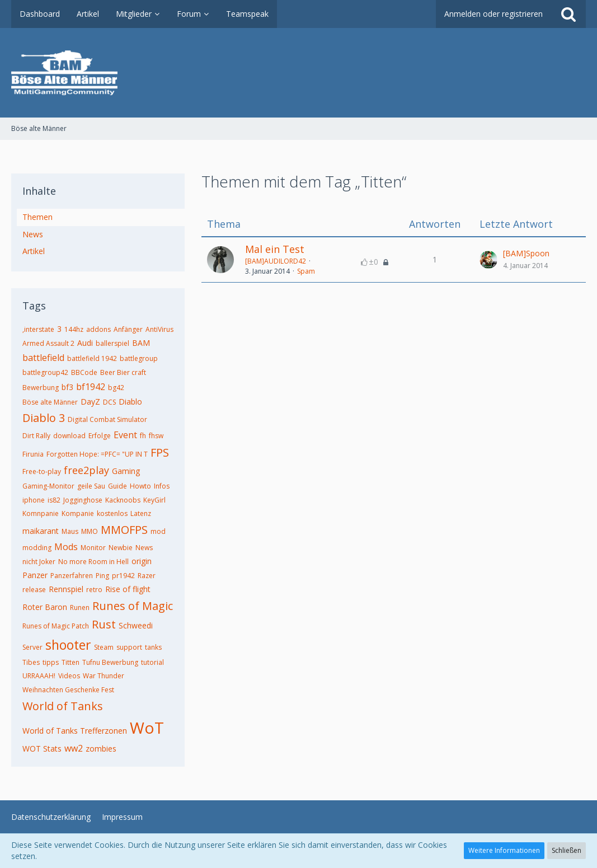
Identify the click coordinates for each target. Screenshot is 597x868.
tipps (51, 662)
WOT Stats (42, 749)
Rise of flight (128, 589)
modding (37, 548)
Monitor (93, 548)
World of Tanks (63, 706)
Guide (117, 486)
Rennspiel (66, 589)
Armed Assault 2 (48, 343)
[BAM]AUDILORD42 (276, 261)
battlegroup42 (45, 372)
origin (142, 561)
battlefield (43, 358)
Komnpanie (41, 513)
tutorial (152, 662)
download (69, 436)
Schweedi (136, 625)
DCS (109, 402)
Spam (306, 271)
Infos (162, 486)
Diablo (130, 402)
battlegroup (139, 358)
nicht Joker (39, 562)
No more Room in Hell (93, 562)
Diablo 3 (44, 418)
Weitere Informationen (504, 850)
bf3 (67, 387)
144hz (74, 329)
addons (98, 329)
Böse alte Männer (50, 402)
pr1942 (123, 576)
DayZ (90, 402)
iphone (34, 500)
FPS (160, 452)
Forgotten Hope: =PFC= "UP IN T (97, 454)
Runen (80, 607)
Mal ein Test (275, 249)
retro (94, 590)
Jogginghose (83, 500)
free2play (86, 470)
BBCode (84, 372)
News (33, 234)
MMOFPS (124, 530)
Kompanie (78, 513)
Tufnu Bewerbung (110, 662)
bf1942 (91, 387)
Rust (104, 624)
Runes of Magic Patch (56, 626)
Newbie (121, 548)
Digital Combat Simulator (107, 419)
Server (32, 647)
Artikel (34, 251)
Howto (140, 486)
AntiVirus (159, 329)
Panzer (35, 575)
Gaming (126, 471)
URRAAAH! (39, 676)
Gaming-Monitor (48, 486)
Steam (104, 647)
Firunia (33, 454)
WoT (147, 728)
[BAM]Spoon (526, 253)
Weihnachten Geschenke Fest (68, 690)
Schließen (567, 850)
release (34, 590)
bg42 (116, 388)
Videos (69, 676)
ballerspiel (112, 343)
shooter (68, 645)
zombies (101, 749)
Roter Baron (45, 607)
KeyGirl (154, 500)
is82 (54, 500)
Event (125, 435)
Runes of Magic (133, 606)
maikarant (41, 531)
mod (158, 531)
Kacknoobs (123, 500)
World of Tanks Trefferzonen (75, 731)
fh (143, 436)
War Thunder (104, 676)
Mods (66, 547)
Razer (147, 576)
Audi (85, 343)
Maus (70, 531)
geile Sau (91, 486)
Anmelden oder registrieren (493, 14)
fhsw (156, 436)
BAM (141, 343)
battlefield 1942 (92, 358)
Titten (70, 662)
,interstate (38, 329)
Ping (102, 576)
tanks (153, 647)
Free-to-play (42, 471)
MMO (90, 531)
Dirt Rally (36, 436)
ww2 (74, 748)
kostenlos (112, 513)
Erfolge (100, 436)
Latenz (141, 513)
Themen (37, 217)
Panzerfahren (72, 576)
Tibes (31, 662)
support (129, 647)
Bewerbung (41, 388)
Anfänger (128, 329)
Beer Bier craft (123, 372)
